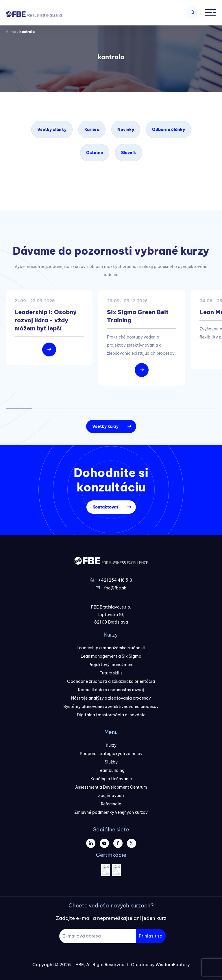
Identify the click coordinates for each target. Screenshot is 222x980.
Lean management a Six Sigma (111, 656)
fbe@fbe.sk (115, 588)
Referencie (111, 804)
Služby (111, 762)
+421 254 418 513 (115, 580)
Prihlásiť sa (151, 936)
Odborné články (169, 130)
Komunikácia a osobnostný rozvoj (111, 690)
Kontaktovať (105, 507)
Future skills (111, 673)
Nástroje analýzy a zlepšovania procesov (111, 698)
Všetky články (52, 130)
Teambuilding (111, 770)
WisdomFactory (173, 965)
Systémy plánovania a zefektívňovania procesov (111, 707)
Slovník (129, 153)
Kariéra (92, 130)
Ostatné (95, 153)
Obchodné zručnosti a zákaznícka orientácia (111, 681)
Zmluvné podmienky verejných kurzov (111, 812)
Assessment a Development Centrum (111, 787)
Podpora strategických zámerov (111, 754)
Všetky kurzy (105, 426)
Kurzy (111, 745)
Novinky (126, 130)
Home (11, 32)
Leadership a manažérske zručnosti (111, 648)
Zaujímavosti (111, 796)
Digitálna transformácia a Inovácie (111, 715)
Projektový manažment (111, 665)
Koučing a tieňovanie (111, 779)
